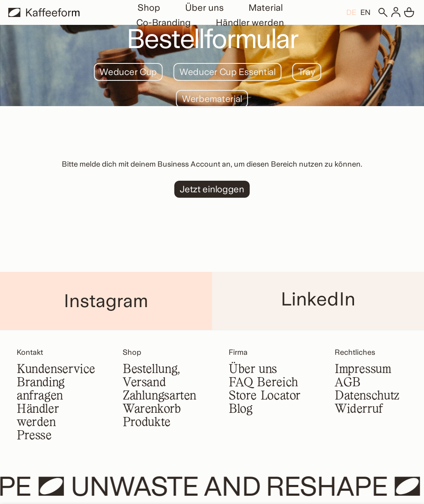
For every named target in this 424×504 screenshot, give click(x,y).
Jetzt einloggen (212, 189)
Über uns (204, 7)
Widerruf (359, 409)
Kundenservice (56, 370)
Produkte (147, 423)
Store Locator (265, 396)
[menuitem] (351, 12)
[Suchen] (383, 12)
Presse (34, 436)
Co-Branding (164, 22)
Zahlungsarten (159, 396)
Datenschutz (367, 396)
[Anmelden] (396, 12)
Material (266, 7)
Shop (149, 7)
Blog (240, 409)
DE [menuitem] (351, 13)
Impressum (363, 370)
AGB (348, 383)
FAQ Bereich (263, 383)
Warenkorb (152, 409)
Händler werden (250, 22)
